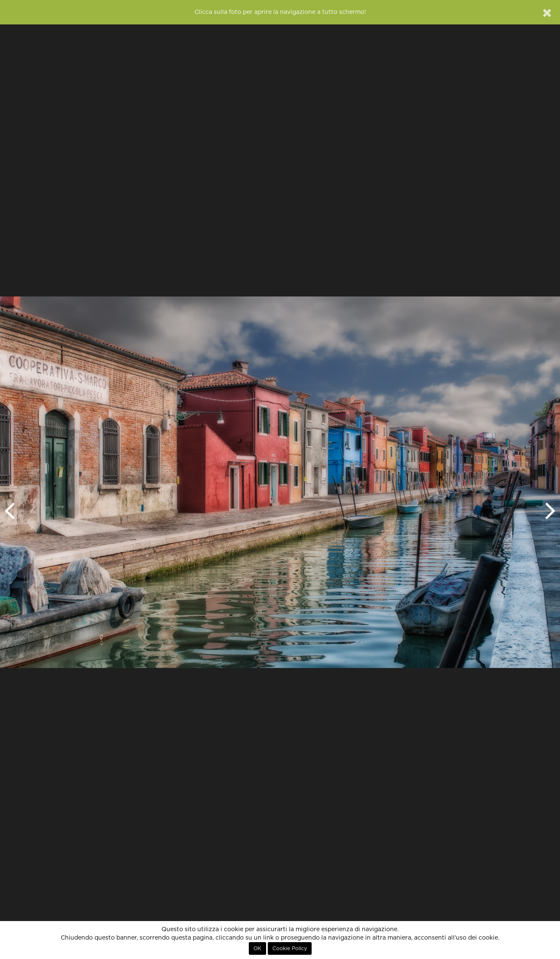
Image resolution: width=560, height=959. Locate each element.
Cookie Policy (290, 948)
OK (257, 948)
